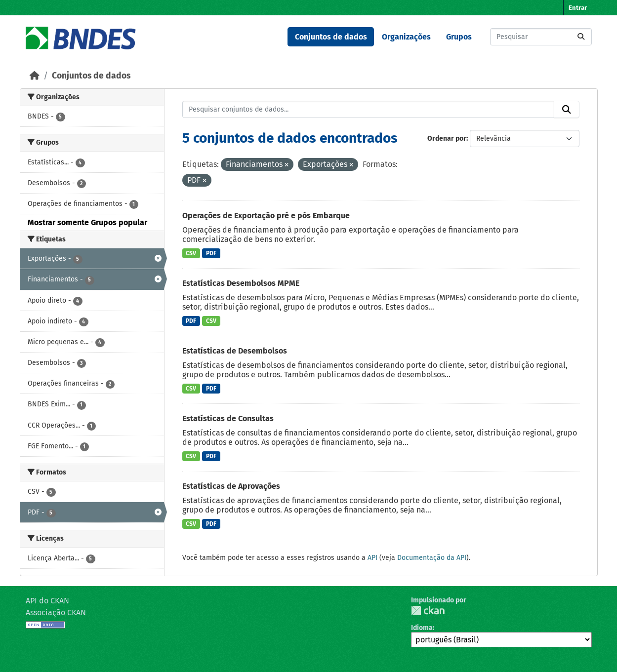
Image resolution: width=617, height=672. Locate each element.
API (372, 558)
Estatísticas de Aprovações (231, 486)
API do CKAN (47, 601)
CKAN (428, 611)
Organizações (406, 37)
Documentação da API (432, 558)
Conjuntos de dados (331, 37)
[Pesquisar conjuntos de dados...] (541, 37)
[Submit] (581, 37)
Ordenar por (447, 138)
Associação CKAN (56, 613)
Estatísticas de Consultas (228, 418)
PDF (211, 253)
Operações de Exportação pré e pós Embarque (266, 216)
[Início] (35, 76)
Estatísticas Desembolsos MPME (241, 283)
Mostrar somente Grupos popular (87, 222)
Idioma (422, 628)
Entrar (578, 8)
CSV (191, 253)
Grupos (459, 37)
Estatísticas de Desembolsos (235, 351)
